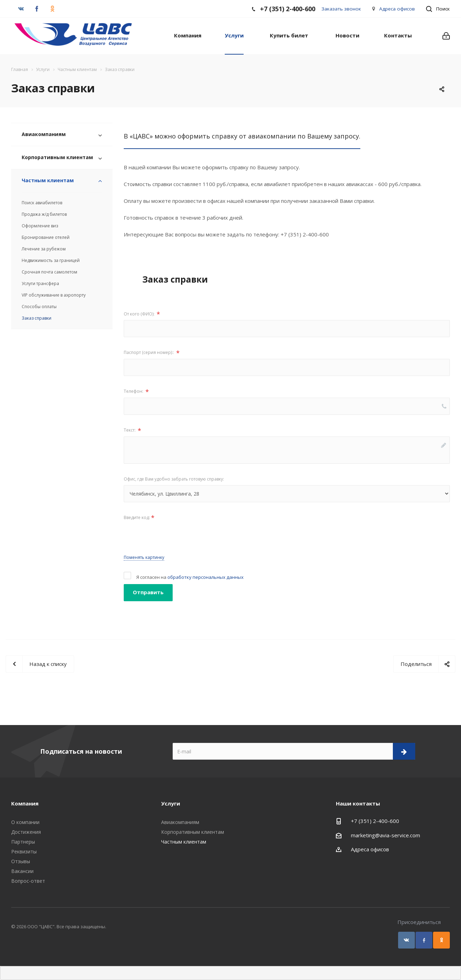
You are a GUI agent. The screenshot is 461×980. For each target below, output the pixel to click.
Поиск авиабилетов (42, 203)
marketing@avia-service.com (386, 835)
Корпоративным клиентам (57, 157)
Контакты (398, 35)
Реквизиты (24, 851)
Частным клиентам (48, 180)
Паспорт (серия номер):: (152, 353)
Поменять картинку (144, 557)
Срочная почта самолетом (49, 272)
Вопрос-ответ (28, 881)
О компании (25, 822)
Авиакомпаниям (44, 134)
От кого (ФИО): (142, 314)
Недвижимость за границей (51, 260)
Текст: (132, 431)
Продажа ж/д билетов (44, 214)
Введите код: (139, 518)
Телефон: (136, 392)
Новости (347, 35)
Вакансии (22, 871)
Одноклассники (441, 940)
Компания (188, 35)
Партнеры (23, 842)
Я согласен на (190, 577)
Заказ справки (37, 318)
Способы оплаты (39, 307)
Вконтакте (406, 940)
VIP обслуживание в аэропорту (54, 295)
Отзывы (21, 861)
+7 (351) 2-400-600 (375, 821)
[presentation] (177, 537)
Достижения (26, 832)
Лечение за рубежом (44, 249)
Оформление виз (40, 226)
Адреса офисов (397, 9)
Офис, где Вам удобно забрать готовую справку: (174, 479)
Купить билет (289, 35)
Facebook (424, 940)
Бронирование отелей (46, 237)
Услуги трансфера (40, 283)
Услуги (234, 35)
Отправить (148, 592)
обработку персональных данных (206, 577)
